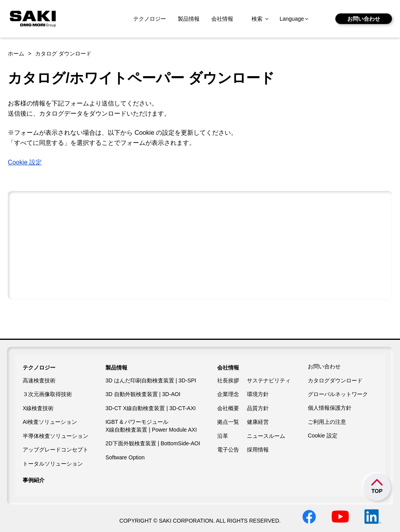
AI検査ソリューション (50, 422)
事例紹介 (34, 480)
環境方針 (258, 394)
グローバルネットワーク (338, 394)
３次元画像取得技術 (47, 394)
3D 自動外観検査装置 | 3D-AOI (143, 394)
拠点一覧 (228, 422)
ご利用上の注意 (327, 422)
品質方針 (258, 408)
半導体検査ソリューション (55, 436)
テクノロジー (150, 19)
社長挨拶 (228, 380)
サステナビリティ (269, 380)
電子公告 (228, 450)
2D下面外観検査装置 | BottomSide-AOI (153, 443)
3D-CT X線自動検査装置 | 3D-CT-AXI (151, 408)
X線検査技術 (38, 408)
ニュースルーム (266, 436)
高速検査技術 (39, 380)
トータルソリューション (53, 464)
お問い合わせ (364, 19)
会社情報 (222, 19)
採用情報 (258, 450)
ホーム (16, 54)
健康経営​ (258, 422)
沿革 (223, 436)
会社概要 (228, 408)
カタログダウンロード (335, 380)
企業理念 (228, 394)
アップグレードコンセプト (55, 450)
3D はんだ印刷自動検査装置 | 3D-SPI (151, 380)
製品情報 (189, 19)
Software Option (125, 457)
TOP (377, 491)
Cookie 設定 (25, 162)
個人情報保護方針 (330, 408)
